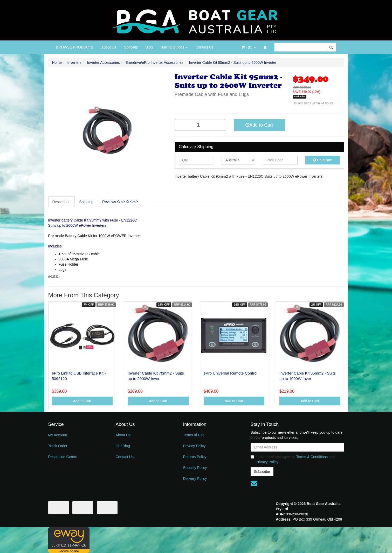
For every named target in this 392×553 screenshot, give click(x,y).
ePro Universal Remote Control (231, 373)
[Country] (238, 160)
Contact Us (205, 47)
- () (249, 47)
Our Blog (123, 446)
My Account (58, 435)
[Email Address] (297, 447)
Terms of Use (194, 435)
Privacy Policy (194, 446)
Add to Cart (259, 125)
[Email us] (254, 483)
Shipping (87, 202)
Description (61, 202)
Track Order (58, 446)
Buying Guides (174, 47)
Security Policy (195, 468)
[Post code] (280, 160)
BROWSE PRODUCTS (75, 47)
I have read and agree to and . (293, 459)
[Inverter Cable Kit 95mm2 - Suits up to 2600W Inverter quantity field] (200, 125)
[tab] (62, 202)
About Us (109, 47)
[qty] (196, 160)
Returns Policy (195, 457)
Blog (149, 47)
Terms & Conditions (312, 457)
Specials (131, 47)
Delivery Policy (195, 479)
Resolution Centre (63, 457)
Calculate (322, 160)
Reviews (120, 202)
